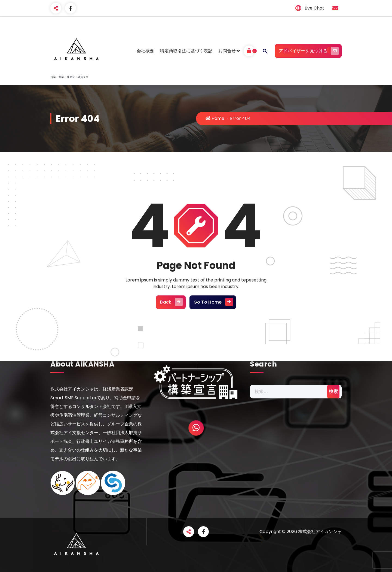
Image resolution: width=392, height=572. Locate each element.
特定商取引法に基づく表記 (186, 51)
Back (171, 347)
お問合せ (227, 51)
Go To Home (213, 347)
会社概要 (145, 51)
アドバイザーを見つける (308, 51)
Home (215, 118)
